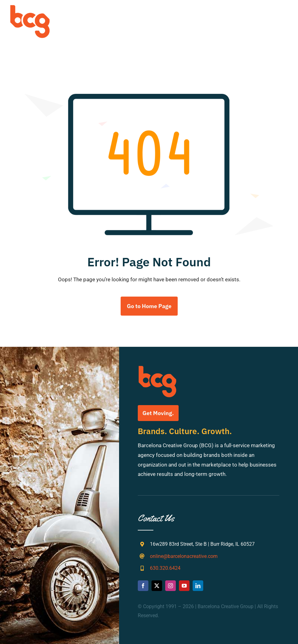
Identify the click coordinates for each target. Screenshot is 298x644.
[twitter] (157, 586)
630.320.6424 (165, 568)
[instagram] (171, 586)
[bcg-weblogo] (30, 7)
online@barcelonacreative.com (184, 556)
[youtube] (184, 586)
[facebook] (143, 586)
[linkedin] (198, 586)
